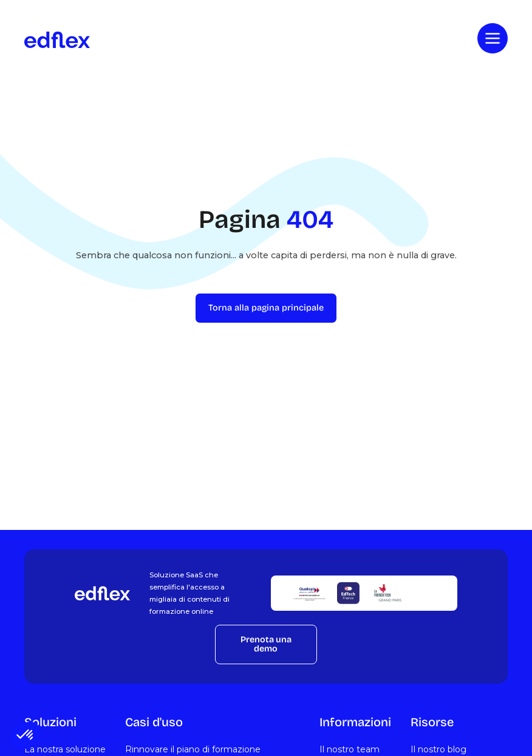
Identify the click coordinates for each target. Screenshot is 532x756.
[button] (26, 735)
